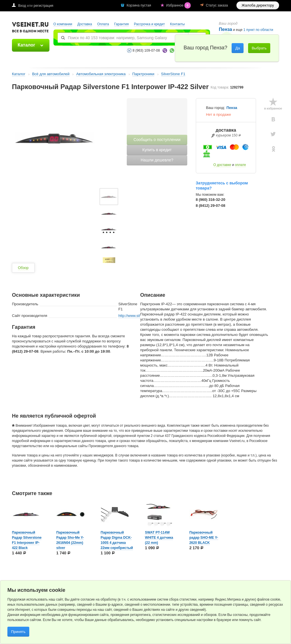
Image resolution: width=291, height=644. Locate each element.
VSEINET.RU (30, 28)
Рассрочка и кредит (149, 24)
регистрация (43, 6)
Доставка (85, 24)
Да (238, 48)
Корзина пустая (139, 5)
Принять (18, 632)
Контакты (177, 24)
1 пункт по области (258, 30)
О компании (63, 24)
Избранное (179, 5)
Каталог (26, 45)
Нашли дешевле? (157, 160)
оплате (241, 165)
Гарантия (121, 24)
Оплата (103, 24)
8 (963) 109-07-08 (146, 50)
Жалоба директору (258, 5)
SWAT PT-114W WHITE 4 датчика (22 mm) (159, 538)
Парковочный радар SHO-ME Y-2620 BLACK (204, 538)
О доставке (222, 165)
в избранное (273, 108)
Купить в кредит (157, 150)
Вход (22, 6)
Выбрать (259, 48)
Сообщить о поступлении (157, 140)
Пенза (232, 108)
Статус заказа (217, 5)
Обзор (23, 268)
